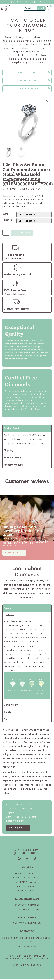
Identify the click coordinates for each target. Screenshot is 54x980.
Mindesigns (34, 966)
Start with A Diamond (27, 906)
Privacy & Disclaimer (27, 879)
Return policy (27, 888)
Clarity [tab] (7, 713)
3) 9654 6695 (34, 2)
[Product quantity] (6, 234)
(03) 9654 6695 (27, 948)
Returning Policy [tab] (13, 459)
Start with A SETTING (27, 911)
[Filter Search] (34, 8)
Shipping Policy (27, 883)
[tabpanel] (27, 658)
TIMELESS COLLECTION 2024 (27, 924)
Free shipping (16, 256)
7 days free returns (16, 310)
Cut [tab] (6, 721)
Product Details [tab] (12, 430)
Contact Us (27, 932)
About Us (27, 868)
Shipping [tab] (9, 452)
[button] (2, 8)
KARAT (5, 215)
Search (41, 8)
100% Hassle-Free (15, 291)
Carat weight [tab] (11, 706)
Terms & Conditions (27, 875)
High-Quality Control (17, 276)
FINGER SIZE (8, 221)
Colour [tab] (7, 609)
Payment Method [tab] (13, 466)
